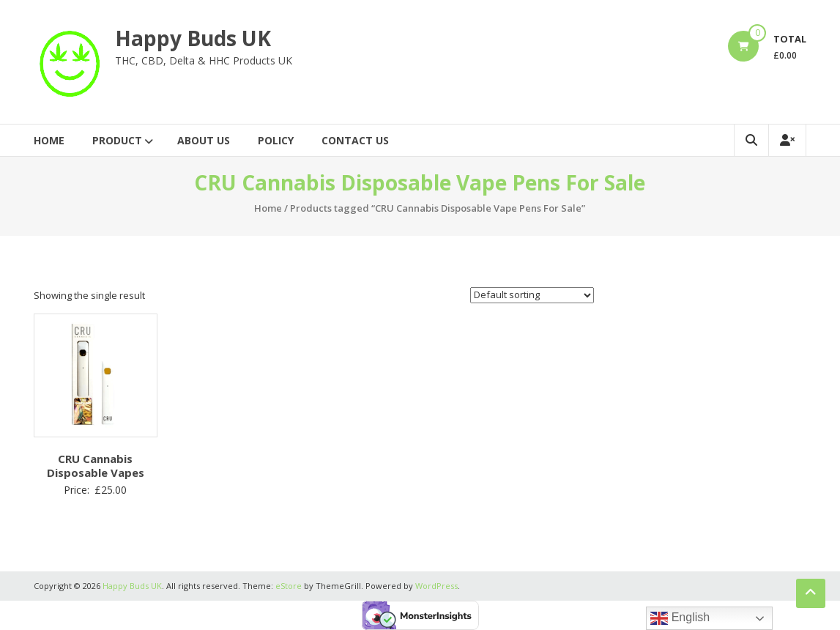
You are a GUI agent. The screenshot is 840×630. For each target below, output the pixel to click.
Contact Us (355, 140)
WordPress (436, 586)
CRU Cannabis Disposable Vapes (96, 466)
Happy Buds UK (193, 38)
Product (117, 140)
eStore (289, 586)
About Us (204, 140)
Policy (276, 140)
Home (49, 140)
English (680, 618)
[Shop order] (532, 295)
